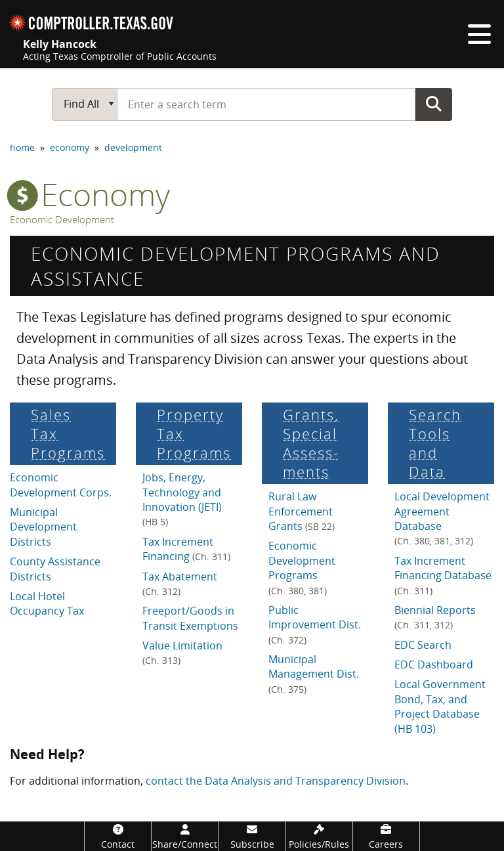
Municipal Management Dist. (314, 674)
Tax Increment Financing (186, 549)
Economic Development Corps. (61, 485)
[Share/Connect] (185, 836)
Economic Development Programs (302, 567)
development (133, 147)
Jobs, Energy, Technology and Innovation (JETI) (182, 499)
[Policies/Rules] (319, 836)
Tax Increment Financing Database (443, 575)
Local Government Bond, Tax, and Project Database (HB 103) (440, 706)
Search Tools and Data (435, 443)
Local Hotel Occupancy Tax (47, 603)
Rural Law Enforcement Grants (302, 511)
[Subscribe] (252, 836)
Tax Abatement (180, 583)
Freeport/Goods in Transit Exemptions (190, 618)
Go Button (434, 104)
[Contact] (118, 836)
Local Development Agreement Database (442, 518)
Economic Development (62, 220)
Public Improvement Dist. (315, 624)
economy (70, 147)
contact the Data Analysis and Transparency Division (276, 781)
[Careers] (386, 836)
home (22, 147)
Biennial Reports (435, 617)
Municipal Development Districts (43, 527)
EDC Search (423, 645)
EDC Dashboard (434, 665)
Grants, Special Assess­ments (311, 443)
